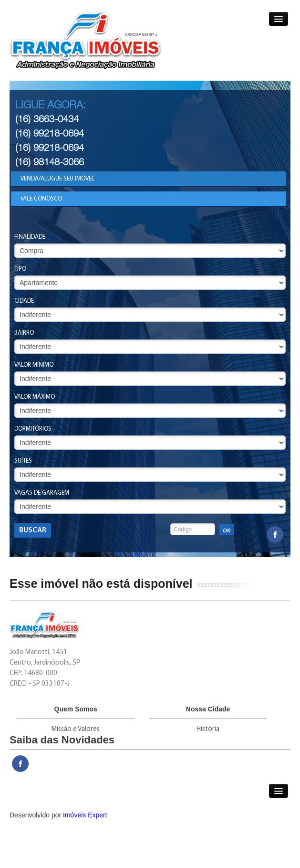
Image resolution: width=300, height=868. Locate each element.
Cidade (24, 301)
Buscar (33, 530)
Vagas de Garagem (42, 493)
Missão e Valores (76, 729)
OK (227, 531)
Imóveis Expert (85, 815)
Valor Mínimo (34, 365)
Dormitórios (33, 429)
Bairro (24, 333)
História (208, 729)
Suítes (23, 461)
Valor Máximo (35, 397)
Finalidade (30, 237)
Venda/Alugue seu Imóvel (57, 179)
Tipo (20, 269)
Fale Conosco (41, 199)
